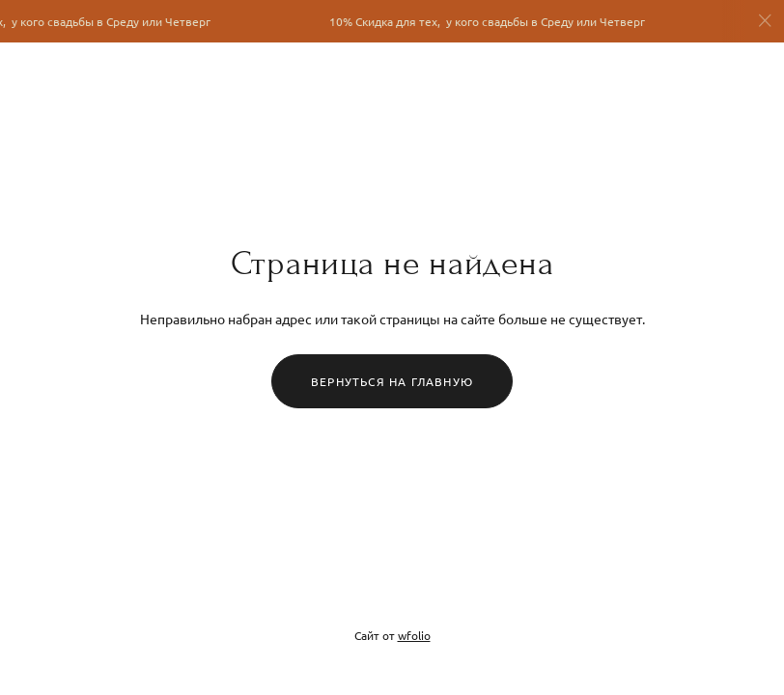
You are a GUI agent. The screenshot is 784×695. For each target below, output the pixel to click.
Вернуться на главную (392, 381)
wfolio (414, 635)
